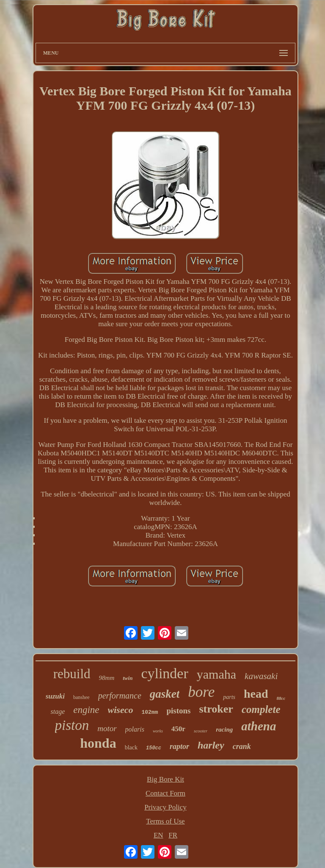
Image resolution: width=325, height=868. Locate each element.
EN (158, 835)
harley (211, 745)
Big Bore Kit (165, 779)
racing (224, 729)
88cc (281, 698)
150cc (154, 748)
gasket (165, 694)
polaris (135, 729)
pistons (178, 711)
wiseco (121, 710)
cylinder (164, 673)
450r (178, 729)
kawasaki (261, 676)
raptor (179, 746)
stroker (216, 709)
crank (242, 746)
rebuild (72, 674)
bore (201, 692)
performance (120, 696)
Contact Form (165, 793)
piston (72, 725)
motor (107, 728)
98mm (107, 678)
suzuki (55, 696)
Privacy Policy (165, 807)
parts (229, 697)
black (131, 747)
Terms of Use (165, 821)
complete (261, 709)
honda (98, 743)
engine (86, 710)
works (158, 731)
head (256, 694)
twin (128, 678)
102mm (150, 712)
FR (173, 835)
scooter (201, 731)
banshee (81, 697)
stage (58, 711)
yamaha (216, 674)
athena (259, 726)
